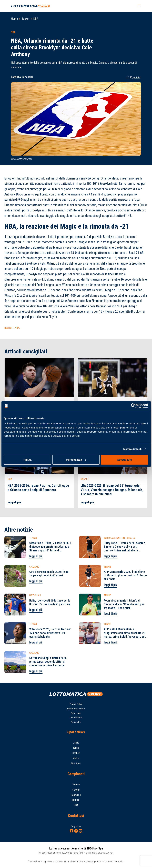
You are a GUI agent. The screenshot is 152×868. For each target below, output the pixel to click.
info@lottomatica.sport (103, 853)
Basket (26, 19)
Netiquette (76, 722)
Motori (76, 758)
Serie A (76, 784)
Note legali (76, 713)
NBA (36, 19)
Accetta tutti (125, 460)
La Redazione (76, 717)
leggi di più (14, 502)
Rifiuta (28, 460)
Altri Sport (76, 764)
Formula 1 (76, 795)
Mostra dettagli (132, 449)
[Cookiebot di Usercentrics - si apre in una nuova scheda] (133, 406)
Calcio (76, 743)
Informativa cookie (76, 709)
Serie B (76, 790)
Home (14, 19)
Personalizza (76, 460)
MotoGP (76, 800)
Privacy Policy (76, 704)
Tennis (76, 748)
